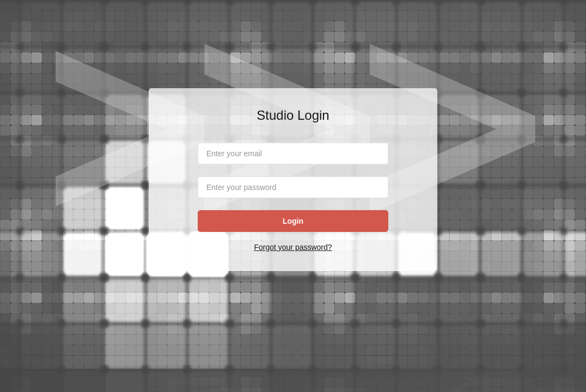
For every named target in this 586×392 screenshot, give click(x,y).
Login (293, 221)
